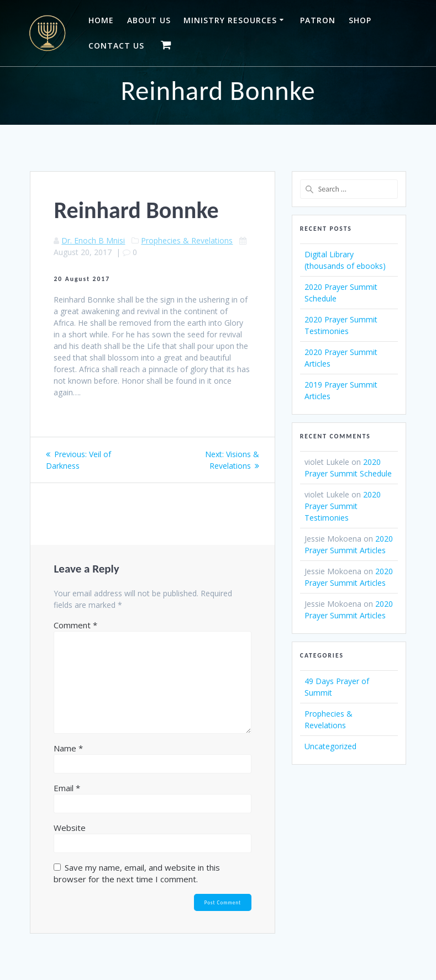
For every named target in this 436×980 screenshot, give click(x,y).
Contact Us (116, 46)
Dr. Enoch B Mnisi (93, 240)
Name (68, 748)
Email (67, 788)
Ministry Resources (230, 20)
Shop (360, 20)
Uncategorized (330, 746)
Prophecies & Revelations (187, 240)
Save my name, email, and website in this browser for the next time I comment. (137, 873)
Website (70, 828)
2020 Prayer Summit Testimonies (343, 506)
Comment (75, 625)
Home (101, 20)
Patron (318, 20)
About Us (149, 20)
